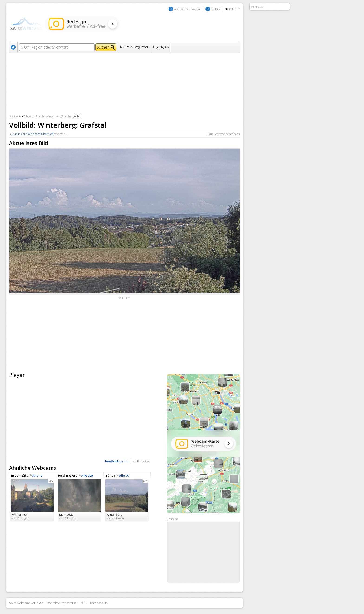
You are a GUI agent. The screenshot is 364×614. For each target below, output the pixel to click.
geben (116, 461)
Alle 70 (124, 475)
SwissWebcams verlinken (26, 603)
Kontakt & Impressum (62, 603)
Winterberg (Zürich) (58, 116)
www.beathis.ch (229, 134)
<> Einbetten (142, 461)
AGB (83, 603)
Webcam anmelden (187, 9)
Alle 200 (87, 475)
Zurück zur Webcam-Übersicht (33, 134)
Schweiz (29, 116)
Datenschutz (99, 603)
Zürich (40, 116)
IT (235, 9)
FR (238, 9)
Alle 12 (37, 475)
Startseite (15, 116)
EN (231, 9)
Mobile (216, 9)
